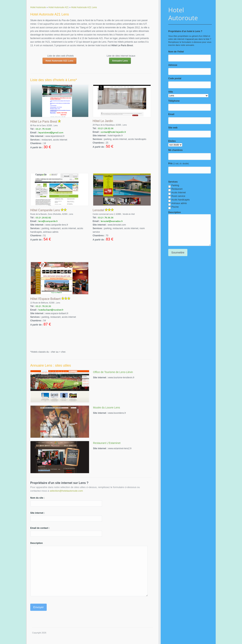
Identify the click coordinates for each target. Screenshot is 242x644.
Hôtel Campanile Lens (45, 210)
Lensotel (98, 210)
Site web (173, 128)
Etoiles (172, 141)
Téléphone (174, 101)
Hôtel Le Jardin (103, 121)
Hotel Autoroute (183, 14)
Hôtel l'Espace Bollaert (45, 299)
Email (171, 114)
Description (175, 212)
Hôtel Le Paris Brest (44, 122)
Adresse (173, 65)
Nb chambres (175, 150)
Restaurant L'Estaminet (107, 443)
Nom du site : (37, 498)
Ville (171, 92)
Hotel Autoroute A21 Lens (59, 61)
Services (173, 182)
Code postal (175, 78)
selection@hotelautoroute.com (66, 491)
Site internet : (38, 513)
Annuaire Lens (120, 61)
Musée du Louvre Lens (106, 408)
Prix (170, 163)
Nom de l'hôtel (176, 52)
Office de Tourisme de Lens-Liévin (113, 372)
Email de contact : (40, 528)
